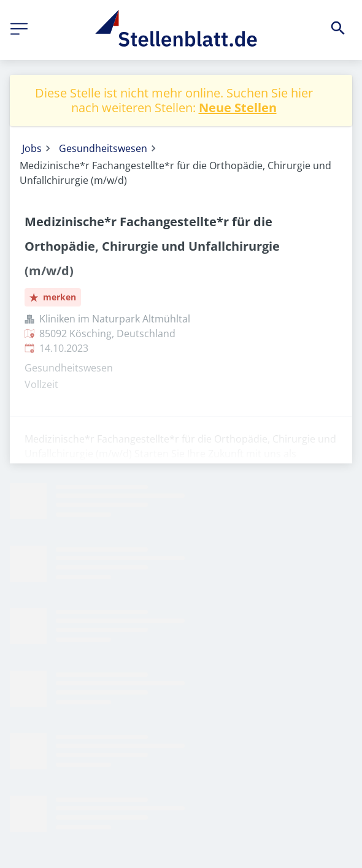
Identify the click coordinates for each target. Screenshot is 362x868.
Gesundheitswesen (103, 148)
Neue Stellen (238, 108)
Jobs (32, 148)
